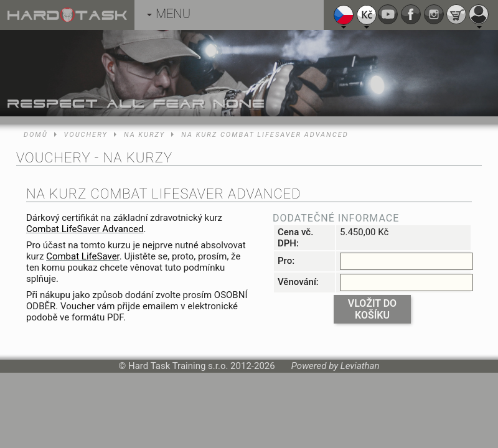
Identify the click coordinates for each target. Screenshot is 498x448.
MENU (169, 14)
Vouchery (86, 135)
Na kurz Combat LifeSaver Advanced (265, 135)
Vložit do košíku (372, 309)
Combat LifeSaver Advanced (85, 229)
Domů (36, 135)
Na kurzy (144, 135)
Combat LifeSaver (83, 256)
